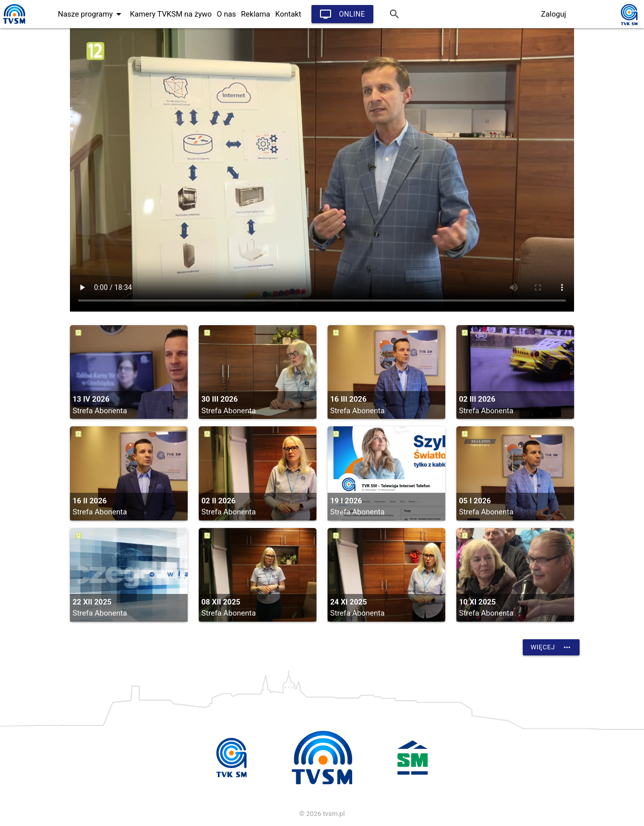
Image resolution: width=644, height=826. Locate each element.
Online (342, 14)
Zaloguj (553, 14)
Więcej (551, 647)
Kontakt (288, 14)
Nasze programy (91, 14)
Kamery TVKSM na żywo (171, 14)
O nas (226, 14)
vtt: (322, 170)
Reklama (256, 14)
